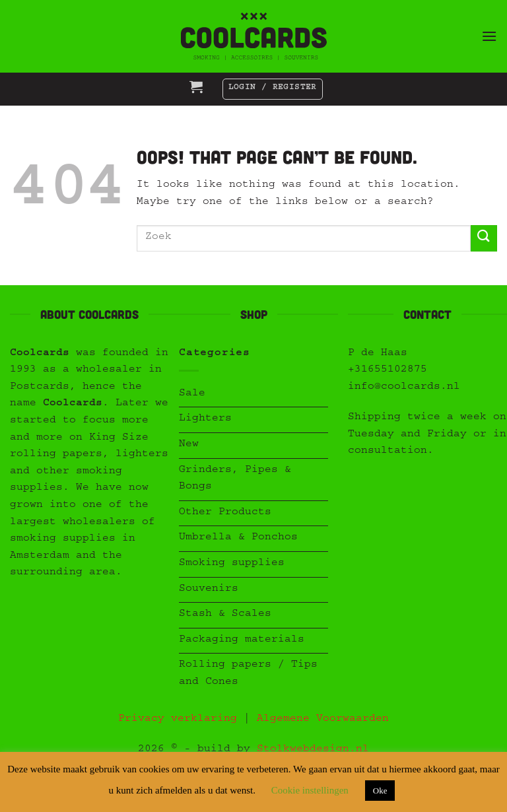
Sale (192, 394)
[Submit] (484, 238)
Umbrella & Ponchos (238, 538)
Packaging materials (242, 640)
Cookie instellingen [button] (310, 790)
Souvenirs (209, 590)
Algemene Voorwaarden (323, 720)
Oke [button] (380, 791)
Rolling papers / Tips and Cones (248, 674)
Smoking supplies (232, 564)
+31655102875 (388, 370)
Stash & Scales (225, 615)
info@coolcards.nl (404, 388)
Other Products (225, 513)
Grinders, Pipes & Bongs (235, 479)
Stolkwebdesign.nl (313, 750)
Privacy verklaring (178, 720)
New (189, 445)
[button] (489, 36)
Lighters (205, 419)
